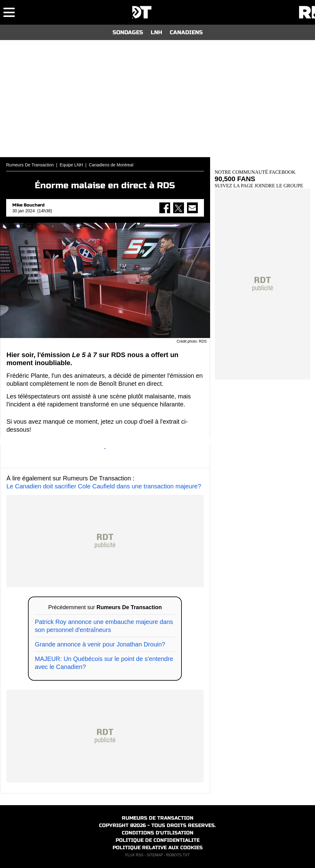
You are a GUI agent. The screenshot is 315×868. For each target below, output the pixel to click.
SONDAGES (128, 32)
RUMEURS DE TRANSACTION (158, 818)
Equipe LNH (71, 165)
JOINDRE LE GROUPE (279, 186)
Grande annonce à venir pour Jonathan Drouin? (100, 644)
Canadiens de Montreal (111, 165)
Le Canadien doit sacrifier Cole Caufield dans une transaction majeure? (104, 486)
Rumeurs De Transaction (30, 165)
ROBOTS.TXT (178, 855)
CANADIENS (186, 32)
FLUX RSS (134, 855)
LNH (156, 32)
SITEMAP (155, 855)
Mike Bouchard (28, 205)
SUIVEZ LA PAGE (235, 186)
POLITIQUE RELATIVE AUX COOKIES (158, 848)
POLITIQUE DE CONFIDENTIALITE (158, 840)
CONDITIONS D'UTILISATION (158, 833)
